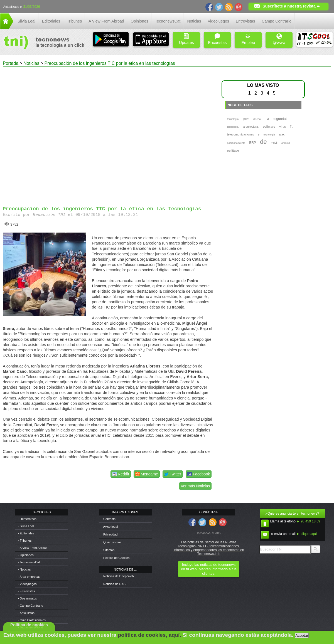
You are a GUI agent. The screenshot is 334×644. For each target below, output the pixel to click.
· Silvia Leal (26, 526)
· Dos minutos (27, 598)
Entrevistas (245, 21)
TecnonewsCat (168, 21)
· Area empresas (29, 577)
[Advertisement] (67, 134)
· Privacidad (110, 534)
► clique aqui (307, 534)
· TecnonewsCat (29, 562)
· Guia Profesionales (32, 620)
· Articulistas (26, 613)
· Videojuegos (27, 584)
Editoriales (51, 21)
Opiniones (140, 21)
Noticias (194, 21)
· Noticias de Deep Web (118, 576)
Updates (186, 39)
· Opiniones (26, 555)
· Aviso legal (110, 527)
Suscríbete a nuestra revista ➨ (291, 6)
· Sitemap (108, 550)
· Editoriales (26, 533)
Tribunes (74, 21)
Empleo (248, 39)
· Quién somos (111, 542)
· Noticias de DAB (114, 584)
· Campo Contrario (31, 606)
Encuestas (217, 39)
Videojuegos (218, 21)
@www (279, 39)
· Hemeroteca (27, 519)
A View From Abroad (106, 21)
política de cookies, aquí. (150, 635)
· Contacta (109, 519)
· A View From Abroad (33, 548)
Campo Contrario (277, 21)
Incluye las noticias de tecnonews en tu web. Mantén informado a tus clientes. (209, 569)
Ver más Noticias (195, 486)
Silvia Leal (26, 21)
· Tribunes (25, 541)
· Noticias (24, 569)
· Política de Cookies (116, 558)
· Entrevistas (27, 591)
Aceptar (302, 636)
